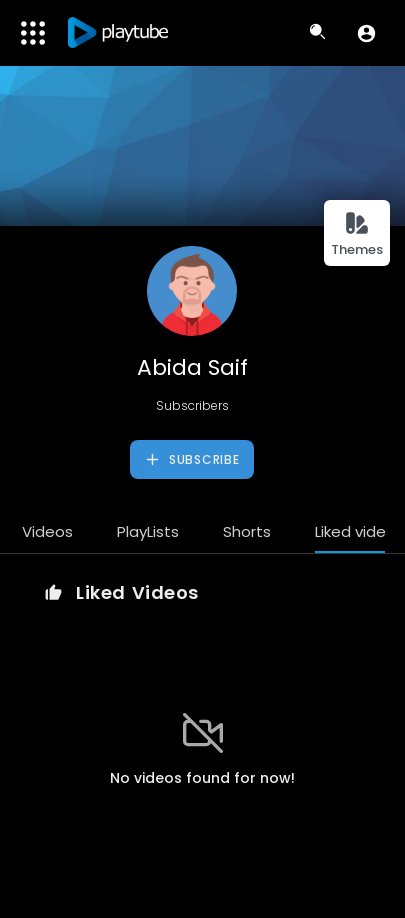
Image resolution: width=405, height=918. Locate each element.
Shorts (247, 531)
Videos (47, 531)
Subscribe (191, 460)
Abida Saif (192, 367)
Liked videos (359, 531)
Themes (357, 234)
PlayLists (148, 531)
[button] (366, 33)
